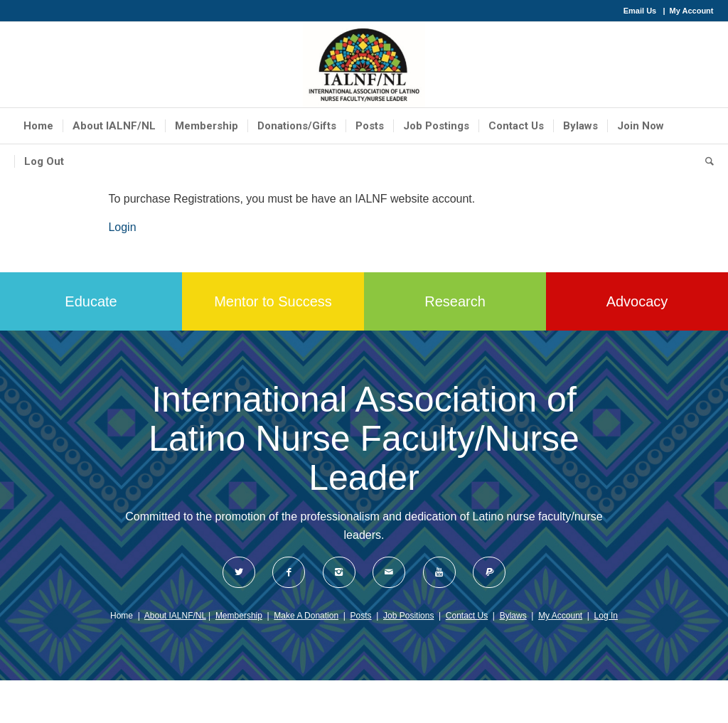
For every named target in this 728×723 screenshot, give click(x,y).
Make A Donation (306, 616)
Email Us (640, 11)
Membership (239, 616)
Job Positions (408, 616)
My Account (692, 11)
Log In (606, 616)
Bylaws (513, 616)
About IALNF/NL (175, 616)
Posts (361, 616)
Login (122, 227)
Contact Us (467, 616)
